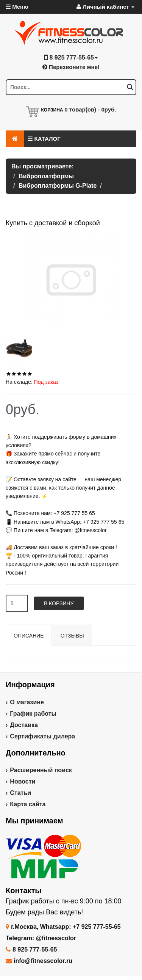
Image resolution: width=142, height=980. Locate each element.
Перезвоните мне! (71, 67)
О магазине (27, 702)
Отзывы (72, 636)
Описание (29, 636)
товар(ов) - (90, 109)
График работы (33, 714)
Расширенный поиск (41, 770)
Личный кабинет (105, 7)
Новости (23, 781)
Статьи (20, 793)
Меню (17, 7)
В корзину (59, 603)
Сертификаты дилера (42, 736)
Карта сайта (28, 804)
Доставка (24, 725)
